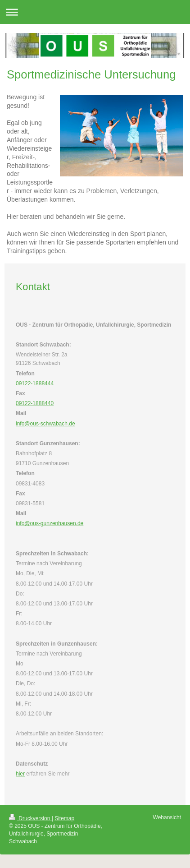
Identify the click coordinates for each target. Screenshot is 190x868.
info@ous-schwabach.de (45, 424)
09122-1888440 (35, 403)
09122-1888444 (35, 383)
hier (20, 774)
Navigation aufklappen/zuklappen (95, 12)
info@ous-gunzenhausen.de (50, 523)
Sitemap (64, 818)
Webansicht (167, 817)
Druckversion (30, 818)
